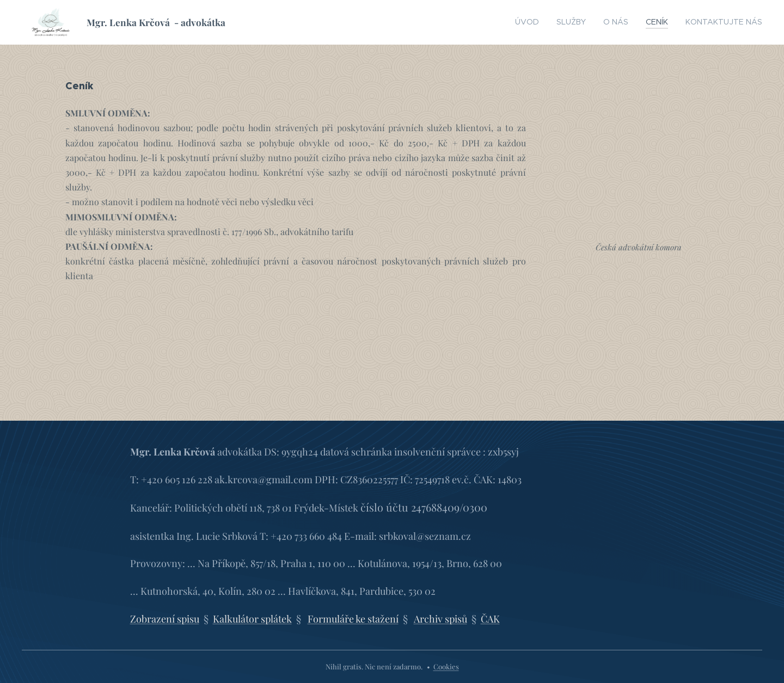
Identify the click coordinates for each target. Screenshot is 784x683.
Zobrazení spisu (165, 618)
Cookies (446, 666)
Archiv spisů (440, 618)
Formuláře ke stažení (353, 618)
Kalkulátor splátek (252, 618)
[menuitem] (550, 22)
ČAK (490, 618)
